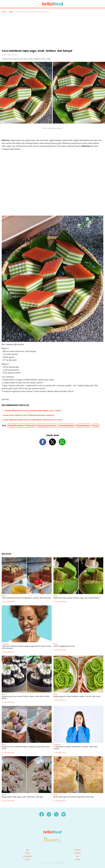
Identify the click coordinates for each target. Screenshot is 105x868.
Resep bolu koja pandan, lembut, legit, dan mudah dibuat (77, 598)
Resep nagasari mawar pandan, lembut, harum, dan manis (77, 696)
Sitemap (78, 859)
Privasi (27, 859)
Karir (78, 856)
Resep (11, 12)
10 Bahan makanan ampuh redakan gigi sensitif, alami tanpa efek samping (26, 647)
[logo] (52, 827)
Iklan (27, 850)
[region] (53, 32)
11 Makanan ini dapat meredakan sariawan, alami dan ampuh (75, 748)
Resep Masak (83, 426)
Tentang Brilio (27, 856)
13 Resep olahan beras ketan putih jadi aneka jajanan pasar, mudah (32, 410)
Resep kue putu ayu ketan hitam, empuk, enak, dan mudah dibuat (25, 697)
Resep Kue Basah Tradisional (21, 426)
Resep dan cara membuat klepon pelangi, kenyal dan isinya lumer (26, 748)
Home (4, 12)
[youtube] (64, 814)
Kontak (27, 853)
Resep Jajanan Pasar (47, 426)
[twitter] (56, 814)
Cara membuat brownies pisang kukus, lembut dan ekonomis (26, 598)
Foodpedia (5, 644)
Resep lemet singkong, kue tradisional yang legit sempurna (29, 415)
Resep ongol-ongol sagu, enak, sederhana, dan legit (22, 797)
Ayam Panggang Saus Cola (64, 646)
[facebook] (42, 814)
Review (56, 644)
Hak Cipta (78, 850)
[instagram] (49, 814)
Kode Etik (78, 853)
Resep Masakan (67, 426)
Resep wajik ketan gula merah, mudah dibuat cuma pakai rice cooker (33, 420)
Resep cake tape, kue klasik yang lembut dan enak (74, 797)
